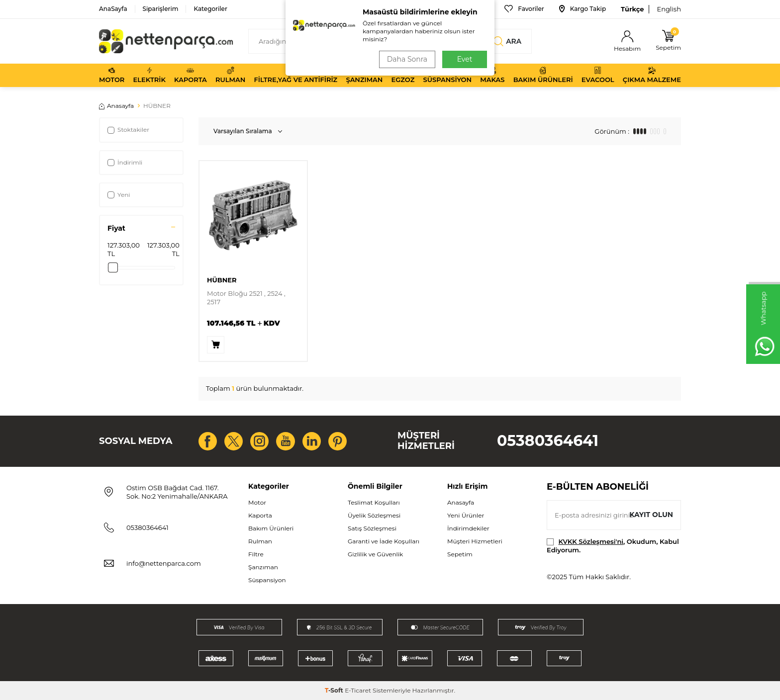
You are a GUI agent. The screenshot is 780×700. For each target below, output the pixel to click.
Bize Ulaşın (467, 9)
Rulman (230, 75)
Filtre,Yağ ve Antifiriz (295, 75)
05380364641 (548, 441)
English (669, 9)
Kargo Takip (583, 9)
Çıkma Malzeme (652, 75)
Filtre (256, 554)
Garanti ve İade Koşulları (384, 541)
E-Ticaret (358, 690)
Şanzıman (364, 75)
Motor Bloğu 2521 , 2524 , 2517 (246, 298)
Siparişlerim (161, 9)
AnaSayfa (113, 9)
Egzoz (403, 75)
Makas (492, 75)
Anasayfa (116, 106)
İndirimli (125, 162)
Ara (507, 41)
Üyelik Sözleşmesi (374, 515)
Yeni (119, 195)
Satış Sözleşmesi (372, 528)
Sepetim (460, 554)
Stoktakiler (128, 130)
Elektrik (149, 75)
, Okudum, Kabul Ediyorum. (613, 546)
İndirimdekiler (468, 528)
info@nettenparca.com (164, 563)
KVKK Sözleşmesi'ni (591, 541)
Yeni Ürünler (466, 515)
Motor (112, 75)
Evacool (598, 75)
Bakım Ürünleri (543, 75)
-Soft (335, 690)
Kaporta (191, 75)
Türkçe (632, 9)
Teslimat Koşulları (374, 502)
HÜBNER (222, 280)
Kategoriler (210, 9)
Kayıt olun (651, 515)
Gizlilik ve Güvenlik (375, 554)
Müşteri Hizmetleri (475, 541)
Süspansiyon (448, 75)
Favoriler (524, 9)
